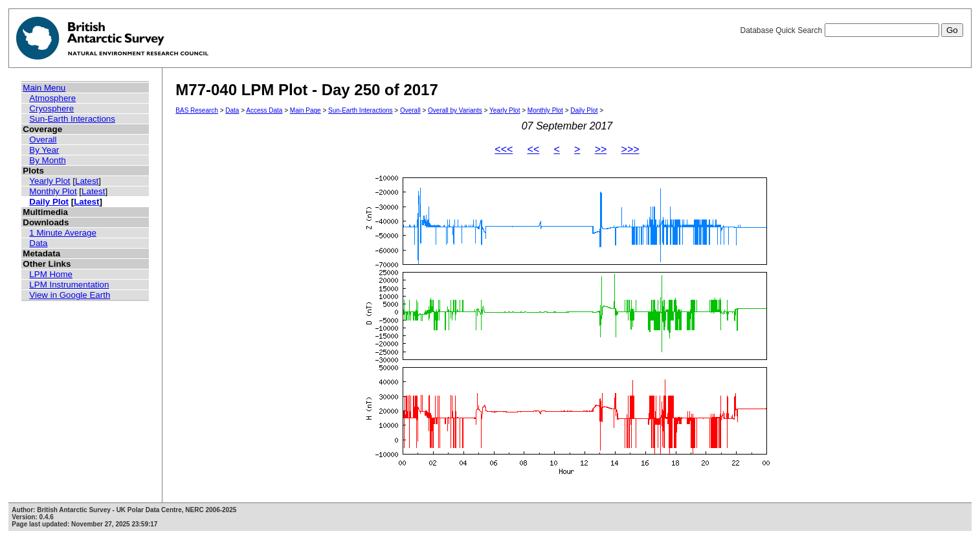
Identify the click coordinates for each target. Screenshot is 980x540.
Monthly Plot (53, 191)
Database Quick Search (851, 30)
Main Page (306, 110)
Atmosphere (52, 98)
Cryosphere (51, 108)
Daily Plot (49, 202)
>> (601, 149)
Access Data (264, 110)
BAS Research (197, 110)
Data (38, 243)
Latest (87, 181)
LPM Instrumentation (69, 285)
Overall (43, 140)
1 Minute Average (63, 233)
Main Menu (44, 88)
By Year (44, 150)
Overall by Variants (455, 110)
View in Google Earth (70, 295)
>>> (630, 149)
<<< (504, 149)
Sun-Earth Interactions (72, 119)
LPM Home (51, 274)
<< (534, 149)
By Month (47, 160)
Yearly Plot (50, 181)
